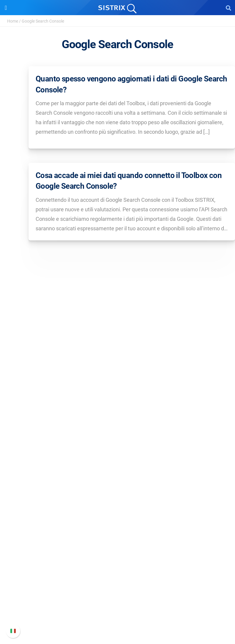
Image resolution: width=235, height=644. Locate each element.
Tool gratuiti (118, 540)
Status (117, 618)
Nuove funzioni (118, 589)
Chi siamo (118, 375)
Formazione (118, 395)
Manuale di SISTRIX (117, 580)
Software (118, 432)
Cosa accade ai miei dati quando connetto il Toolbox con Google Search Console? (129, 181)
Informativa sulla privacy (118, 404)
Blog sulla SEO (117, 531)
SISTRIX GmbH (117, 364)
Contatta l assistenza (118, 608)
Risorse (118, 491)
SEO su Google (118, 453)
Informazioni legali (117, 414)
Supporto (117, 568)
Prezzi (118, 444)
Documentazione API (117, 599)
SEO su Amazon (117, 463)
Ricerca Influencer (118, 472)
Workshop (118, 512)
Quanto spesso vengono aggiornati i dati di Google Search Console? (131, 84)
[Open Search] (228, 8)
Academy (117, 521)
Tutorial (117, 550)
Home (13, 21)
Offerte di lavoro (117, 385)
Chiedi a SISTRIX (118, 502)
